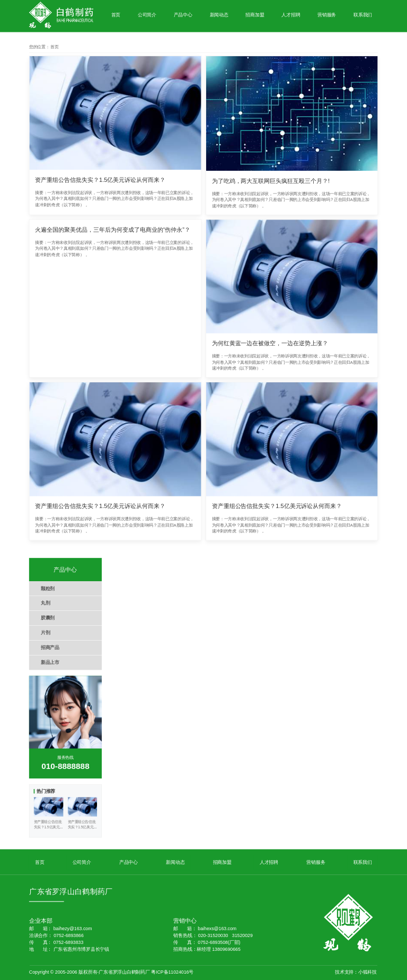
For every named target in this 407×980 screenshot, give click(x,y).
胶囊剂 (48, 618)
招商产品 (50, 647)
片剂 (46, 633)
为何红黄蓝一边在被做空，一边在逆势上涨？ (270, 343)
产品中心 (183, 15)
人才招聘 (291, 15)
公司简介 (147, 15)
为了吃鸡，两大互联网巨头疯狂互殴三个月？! (271, 181)
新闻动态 (219, 15)
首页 (116, 15)
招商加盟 (255, 15)
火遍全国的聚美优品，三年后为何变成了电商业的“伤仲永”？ (113, 230)
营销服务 (327, 15)
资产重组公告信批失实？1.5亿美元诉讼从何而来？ (100, 180)
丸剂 (46, 603)
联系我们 (363, 15)
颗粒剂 (48, 588)
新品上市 (50, 662)
